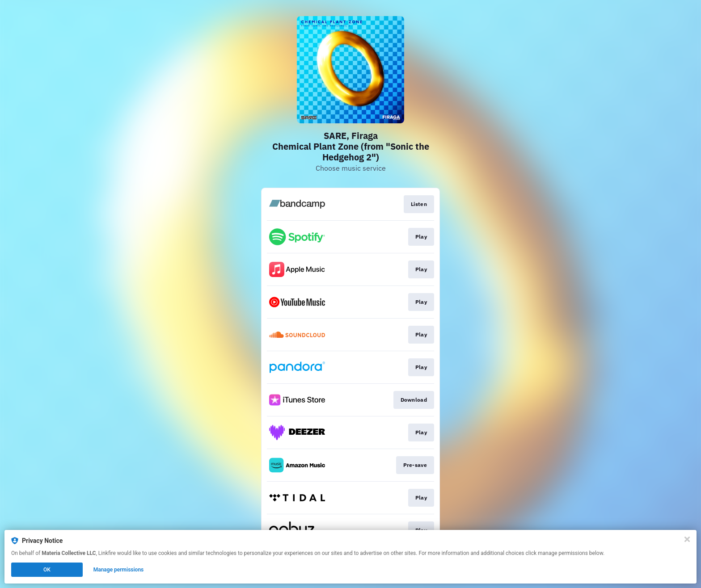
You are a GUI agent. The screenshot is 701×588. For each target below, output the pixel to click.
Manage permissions (119, 570)
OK (47, 570)
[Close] (687, 539)
